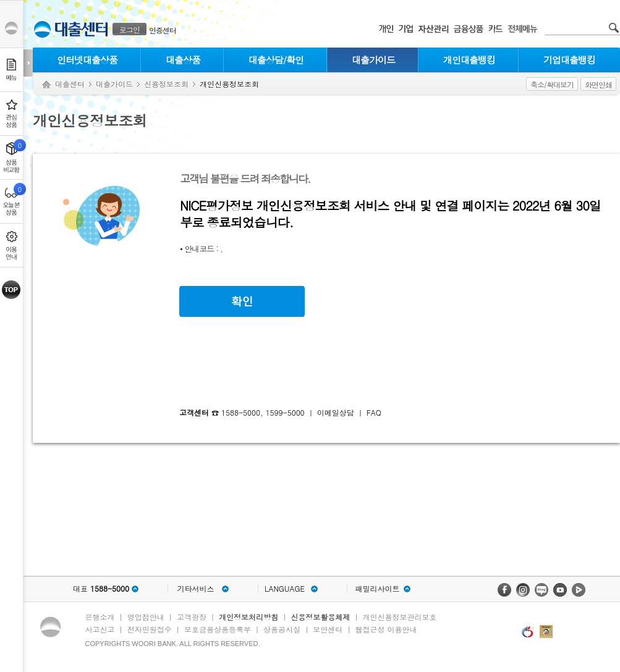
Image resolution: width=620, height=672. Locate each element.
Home (46, 85)
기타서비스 (196, 589)
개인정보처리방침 (248, 617)
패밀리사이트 (378, 589)
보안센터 (328, 629)
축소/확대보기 (552, 84)
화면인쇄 (598, 84)
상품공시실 (282, 629)
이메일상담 (336, 412)
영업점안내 (146, 617)
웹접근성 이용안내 (386, 629)
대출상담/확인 (276, 60)
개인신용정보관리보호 (400, 617)
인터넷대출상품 (87, 60)
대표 (101, 589)
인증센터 (163, 30)
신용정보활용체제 (320, 617)
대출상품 (183, 60)
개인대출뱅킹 (469, 60)
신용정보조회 (166, 84)
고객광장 (192, 617)
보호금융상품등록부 (218, 629)
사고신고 (100, 629)
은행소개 (100, 617)
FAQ (374, 412)
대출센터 (70, 84)
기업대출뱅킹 (569, 60)
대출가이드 (373, 60)
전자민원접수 (150, 629)
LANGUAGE (285, 589)
